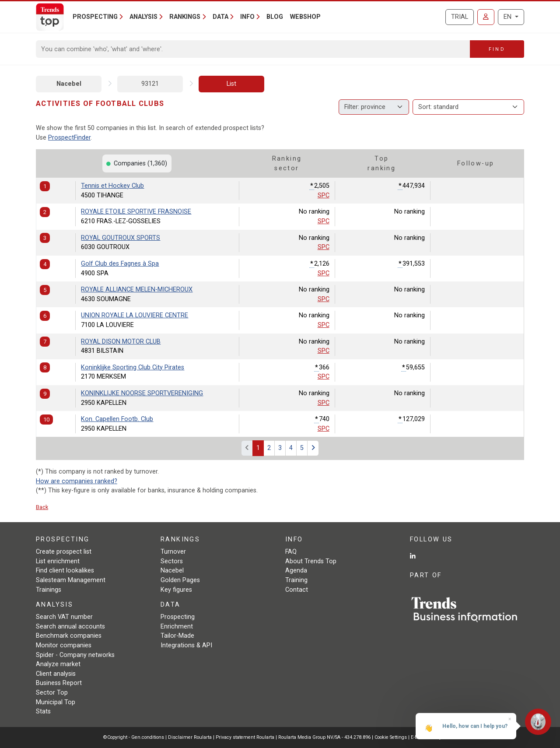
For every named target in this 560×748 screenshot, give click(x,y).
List (231, 84)
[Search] (253, 49)
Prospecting (178, 617)
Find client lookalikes (65, 571)
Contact (297, 590)
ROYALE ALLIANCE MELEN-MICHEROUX (137, 290)
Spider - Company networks (75, 655)
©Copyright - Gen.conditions (134, 737)
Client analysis (56, 674)
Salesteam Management (71, 580)
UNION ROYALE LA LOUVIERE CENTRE (135, 315)
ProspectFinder (69, 138)
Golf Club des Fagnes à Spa (120, 264)
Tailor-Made (177, 636)
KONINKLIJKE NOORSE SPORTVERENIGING (142, 393)
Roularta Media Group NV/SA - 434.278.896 (325, 737)
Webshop (305, 17)
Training (296, 580)
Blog (275, 17)
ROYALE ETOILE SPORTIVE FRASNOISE (136, 212)
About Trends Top (311, 561)
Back (42, 507)
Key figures (176, 590)
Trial (460, 17)
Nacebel (69, 84)
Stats (43, 711)
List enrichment (58, 561)
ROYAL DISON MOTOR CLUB (121, 342)
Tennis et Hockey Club (112, 186)
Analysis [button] (143, 17)
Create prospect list (64, 552)
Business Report (59, 683)
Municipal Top (56, 702)
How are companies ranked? (77, 481)
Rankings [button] (185, 17)
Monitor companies (64, 645)
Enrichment (177, 627)
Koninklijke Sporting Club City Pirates (133, 367)
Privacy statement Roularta (245, 737)
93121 (150, 84)
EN (508, 17)
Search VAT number (64, 617)
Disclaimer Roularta (190, 737)
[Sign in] (486, 17)
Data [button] (220, 17)
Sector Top (52, 693)
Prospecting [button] (95, 17)
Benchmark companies (69, 636)
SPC (324, 195)
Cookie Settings (391, 737)
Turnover (173, 552)
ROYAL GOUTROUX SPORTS (121, 238)
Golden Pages (180, 580)
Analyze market (58, 664)
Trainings (49, 590)
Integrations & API (186, 645)
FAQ (291, 552)
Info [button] (247, 17)
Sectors (172, 561)
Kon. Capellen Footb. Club (117, 419)
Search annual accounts (70, 627)
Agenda (296, 571)
